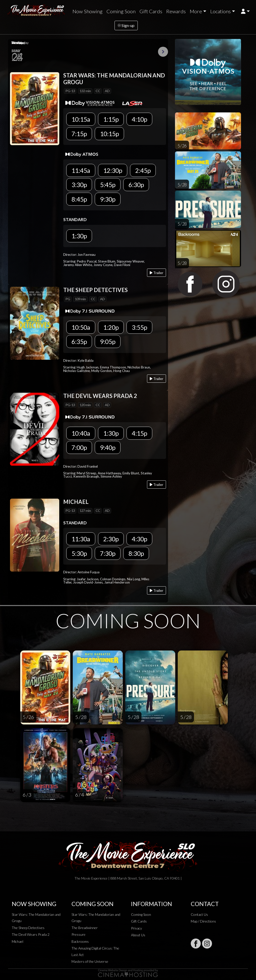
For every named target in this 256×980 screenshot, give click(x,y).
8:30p (136, 553)
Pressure (78, 934)
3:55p (139, 327)
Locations (220, 11)
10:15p (109, 134)
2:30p (111, 539)
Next (163, 52)
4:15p (139, 433)
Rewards (176, 11)
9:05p (108, 341)
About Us (138, 935)
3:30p (79, 185)
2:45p (143, 170)
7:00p (79, 447)
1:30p (79, 236)
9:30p (108, 199)
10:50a (81, 327)
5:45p (108, 185)
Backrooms (80, 941)
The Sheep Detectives (28, 928)
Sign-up (126, 25)
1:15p (111, 119)
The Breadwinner (85, 928)
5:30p (79, 553)
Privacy (136, 928)
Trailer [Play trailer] (156, 273)
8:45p (79, 199)
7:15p (79, 134)
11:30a (81, 539)
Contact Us (199, 914)
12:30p (113, 170)
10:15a (81, 119)
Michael (17, 941)
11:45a (81, 170)
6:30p (136, 185)
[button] (245, 11)
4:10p (139, 119)
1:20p (111, 327)
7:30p (108, 553)
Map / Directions (203, 921)
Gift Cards (151, 11)
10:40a (81, 433)
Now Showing (87, 11)
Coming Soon (121, 11)
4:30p (139, 539)
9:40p (108, 447)
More (196, 11)
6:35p (79, 341)
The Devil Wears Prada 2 (31, 934)
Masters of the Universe (90, 961)
